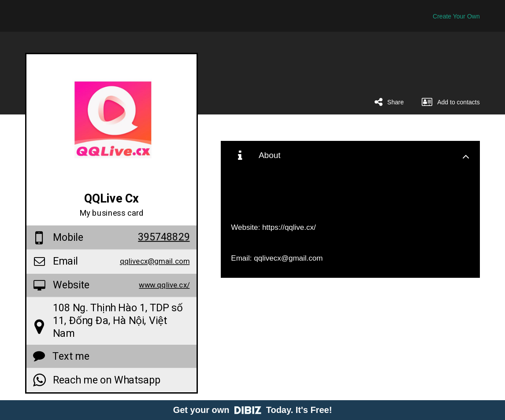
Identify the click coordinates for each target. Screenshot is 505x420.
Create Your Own (456, 16)
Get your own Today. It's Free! (253, 410)
